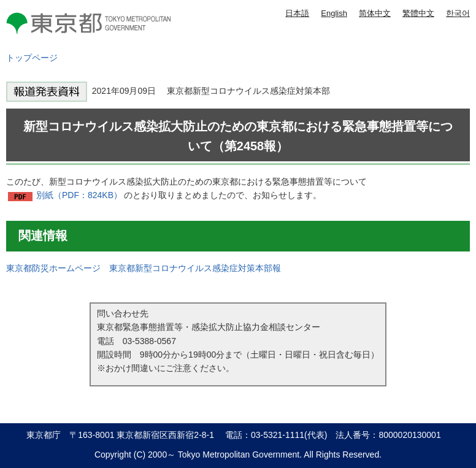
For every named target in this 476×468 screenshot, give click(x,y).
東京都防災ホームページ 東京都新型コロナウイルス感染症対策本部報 (144, 268)
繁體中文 (418, 13)
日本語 (297, 13)
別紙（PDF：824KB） (79, 195)
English (334, 13)
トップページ (32, 58)
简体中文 (375, 13)
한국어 (458, 13)
